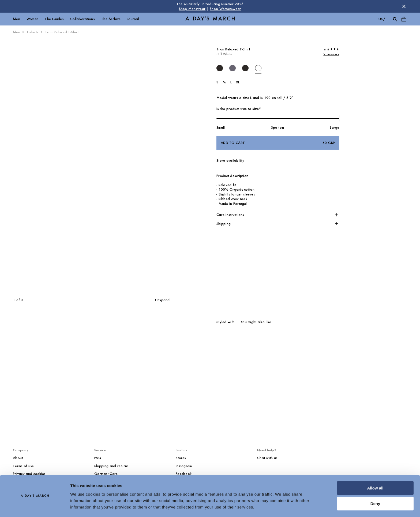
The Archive (111, 19)
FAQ (98, 458)
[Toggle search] (395, 19)
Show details (83, 506)
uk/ (382, 19)
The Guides (54, 19)
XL (238, 82)
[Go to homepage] (210, 19)
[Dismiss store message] (404, 6)
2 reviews (331, 54)
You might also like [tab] (256, 322)
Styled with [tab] (225, 322)
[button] (278, 176)
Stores (181, 458)
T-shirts (32, 32)
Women (32, 19)
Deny (375, 488)
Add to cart (278, 143)
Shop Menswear (192, 9)
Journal (133, 19)
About (18, 458)
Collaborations (82, 19)
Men (16, 19)
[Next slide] (127, 166)
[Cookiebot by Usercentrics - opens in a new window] (35, 507)
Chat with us (267, 458)
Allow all (375, 473)
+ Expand (162, 300)
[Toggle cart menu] (404, 19)
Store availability (230, 160)
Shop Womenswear (225, 9)
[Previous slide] (42, 166)
